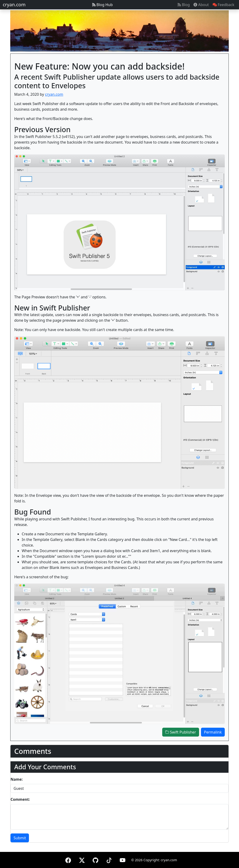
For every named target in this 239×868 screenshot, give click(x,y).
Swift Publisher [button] (181, 732)
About (201, 5)
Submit (20, 838)
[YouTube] (123, 859)
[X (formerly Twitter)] (82, 859)
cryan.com (14, 5)
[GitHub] (95, 859)
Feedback (223, 5)
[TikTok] (109, 859)
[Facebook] (68, 859)
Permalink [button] (213, 732)
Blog (184, 5)
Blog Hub (102, 5)
